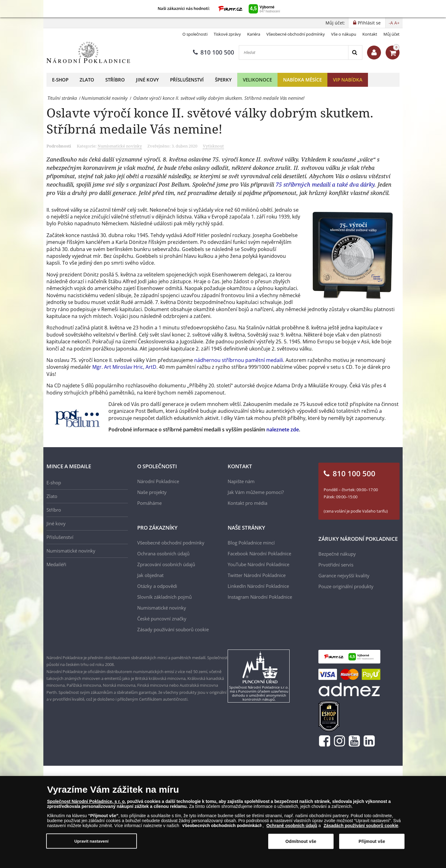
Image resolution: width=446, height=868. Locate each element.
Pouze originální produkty (346, 586)
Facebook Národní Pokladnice (259, 553)
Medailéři (56, 564)
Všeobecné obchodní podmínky (296, 34)
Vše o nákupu (344, 34)
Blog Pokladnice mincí (251, 543)
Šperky (223, 80)
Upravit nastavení (92, 841)
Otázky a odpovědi (157, 586)
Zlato (87, 80)
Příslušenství (187, 80)
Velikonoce (257, 80)
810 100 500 (214, 52)
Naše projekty (152, 492)
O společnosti (195, 34)
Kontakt (370, 34)
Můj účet (391, 34)
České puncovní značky (162, 619)
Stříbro (115, 80)
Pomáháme (149, 503)
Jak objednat (150, 575)
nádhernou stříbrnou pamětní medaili (239, 360)
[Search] (355, 53)
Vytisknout (213, 146)
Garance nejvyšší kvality (344, 575)
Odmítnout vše (301, 841)
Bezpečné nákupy (337, 554)
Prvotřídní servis (336, 565)
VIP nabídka (348, 80)
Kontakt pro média (247, 503)
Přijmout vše (372, 841)
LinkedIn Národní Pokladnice (258, 586)
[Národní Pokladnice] (88, 53)
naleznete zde (283, 430)
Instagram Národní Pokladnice (260, 597)
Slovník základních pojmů (164, 597)
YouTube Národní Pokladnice (258, 564)
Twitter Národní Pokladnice (257, 575)
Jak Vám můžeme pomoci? (256, 492)
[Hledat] (294, 53)
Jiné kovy (147, 80)
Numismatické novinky (120, 146)
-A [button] (391, 23)
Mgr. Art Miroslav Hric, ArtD (124, 367)
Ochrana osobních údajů (163, 553)
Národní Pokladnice (158, 481)
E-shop (60, 80)
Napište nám (241, 481)
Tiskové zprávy (227, 34)
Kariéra (254, 34)
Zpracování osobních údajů (166, 564)
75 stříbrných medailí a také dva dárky (325, 184)
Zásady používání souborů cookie (173, 629)
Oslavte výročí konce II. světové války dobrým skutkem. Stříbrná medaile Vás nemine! (210, 121)
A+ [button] (397, 23)
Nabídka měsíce (302, 80)
